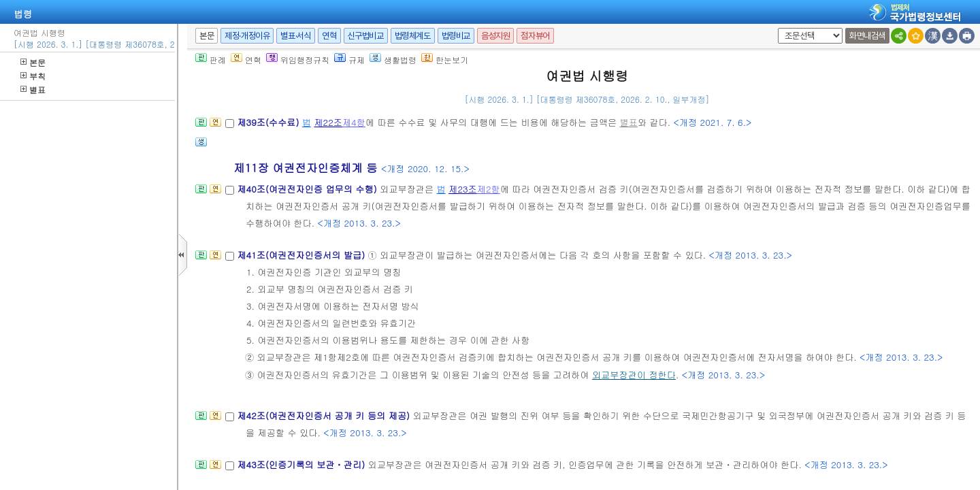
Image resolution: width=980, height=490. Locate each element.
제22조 (328, 122)
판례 (211, 60)
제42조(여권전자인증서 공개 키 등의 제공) (325, 415)
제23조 (463, 189)
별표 (33, 89)
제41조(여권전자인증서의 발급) (302, 255)
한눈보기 (445, 60)
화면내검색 (867, 36)
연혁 (329, 36)
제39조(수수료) (269, 122)
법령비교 (456, 36)
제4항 (354, 122)
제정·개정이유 (247, 36)
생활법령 (393, 60)
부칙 (33, 76)
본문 (33, 62)
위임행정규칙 (298, 60)
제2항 (489, 189)
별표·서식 (296, 36)
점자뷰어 (535, 36)
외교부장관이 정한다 (634, 375)
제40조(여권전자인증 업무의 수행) (308, 189)
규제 (349, 60)
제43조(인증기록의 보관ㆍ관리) (302, 464)
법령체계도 (413, 36)
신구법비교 (366, 36)
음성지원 (495, 36)
